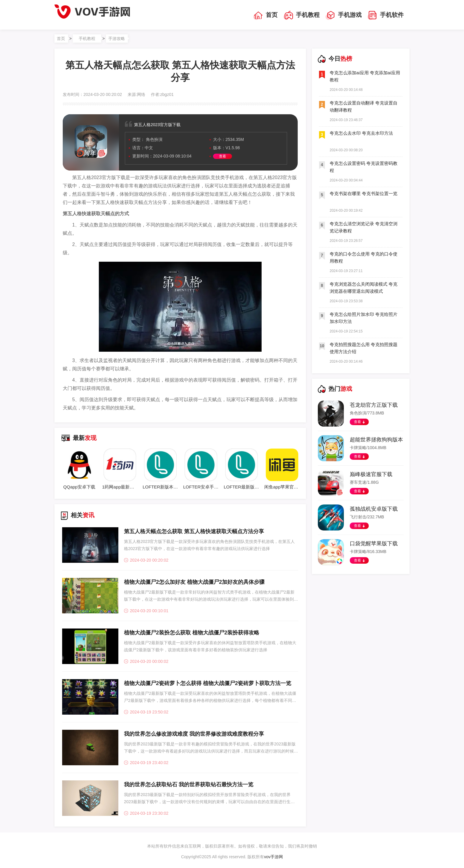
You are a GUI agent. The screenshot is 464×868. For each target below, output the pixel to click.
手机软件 (386, 15)
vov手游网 (273, 857)
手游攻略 (117, 38)
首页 (265, 15)
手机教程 (302, 15)
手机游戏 (344, 15)
